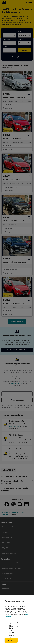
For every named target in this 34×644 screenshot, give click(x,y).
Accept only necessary (11, 633)
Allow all (11, 640)
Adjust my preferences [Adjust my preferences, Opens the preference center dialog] (11, 625)
